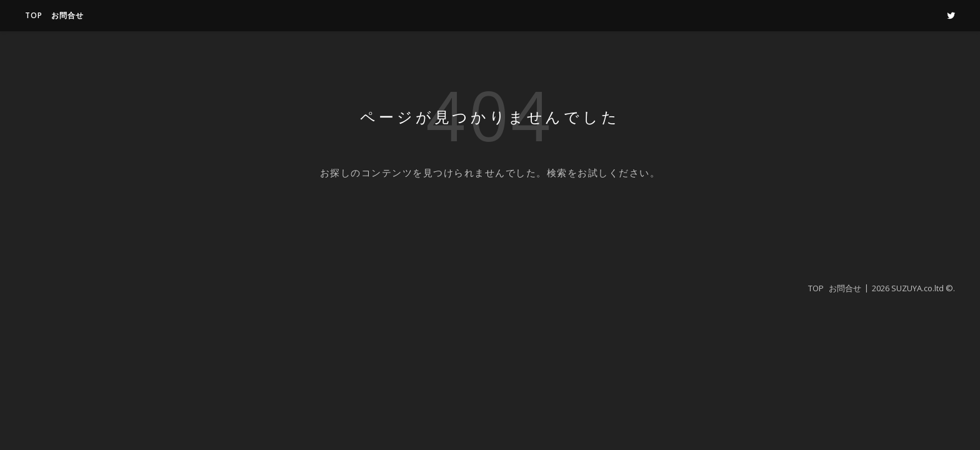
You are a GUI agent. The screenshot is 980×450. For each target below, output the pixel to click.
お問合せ (67, 15)
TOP (34, 15)
